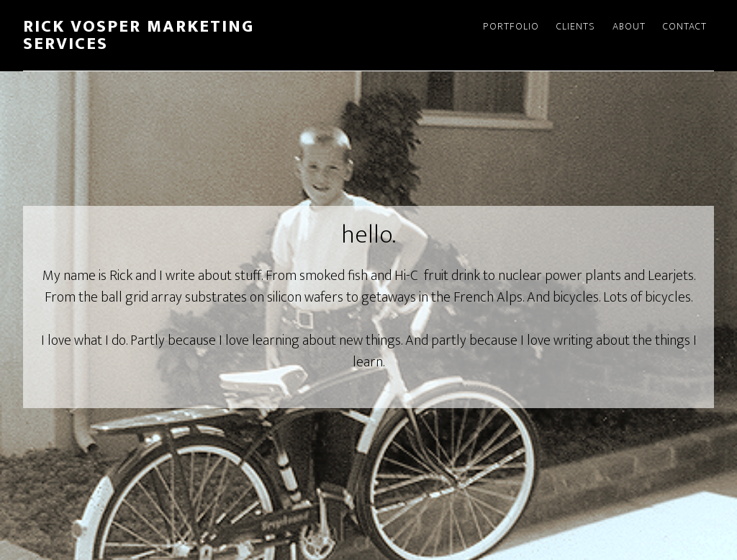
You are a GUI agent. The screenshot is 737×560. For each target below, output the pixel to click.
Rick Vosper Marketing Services (139, 35)
